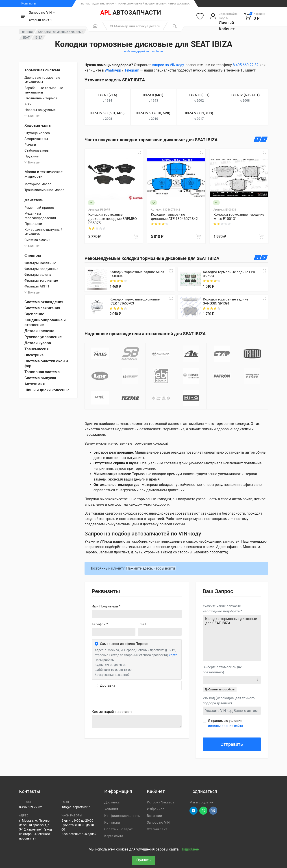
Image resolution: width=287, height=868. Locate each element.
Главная (27, 32)
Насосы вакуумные (40, 110)
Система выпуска (40, 378)
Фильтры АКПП (37, 286)
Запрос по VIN (42, 13)
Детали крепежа (39, 331)
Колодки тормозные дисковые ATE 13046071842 (174, 217)
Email (142, 624)
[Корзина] (255, 16)
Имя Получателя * (106, 606)
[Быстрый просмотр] (139, 152)
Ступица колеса (37, 133)
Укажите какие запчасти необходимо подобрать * (222, 609)
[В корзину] (136, 237)
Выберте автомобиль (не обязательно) (222, 670)
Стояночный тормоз (41, 98)
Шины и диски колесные (47, 390)
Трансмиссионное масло (45, 190)
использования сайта (226, 726)
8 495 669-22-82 (246, 65)
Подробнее (190, 849)
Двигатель (34, 200)
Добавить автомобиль (220, 689)
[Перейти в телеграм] (194, 811)
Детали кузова (38, 343)
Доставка (112, 802)
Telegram (132, 70)
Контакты (29, 3)
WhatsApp (113, 70)
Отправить (232, 744)
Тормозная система (42, 70)
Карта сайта (114, 836)
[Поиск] (175, 26)
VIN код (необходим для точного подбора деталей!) (229, 701)
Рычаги (30, 145)
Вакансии (154, 816)
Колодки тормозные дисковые (61, 32)
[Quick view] (171, 271)
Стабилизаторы (37, 150)
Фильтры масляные (40, 263)
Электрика (34, 355)
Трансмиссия (36, 349)
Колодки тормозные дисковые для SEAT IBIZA (232, 638)
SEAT (26, 37)
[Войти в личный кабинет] (224, 16)
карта (173, 655)
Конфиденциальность (122, 816)
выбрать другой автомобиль (143, 51)
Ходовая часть (38, 125)
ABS (28, 104)
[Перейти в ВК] (213, 811)
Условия (111, 809)
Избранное (156, 809)
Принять (143, 860)
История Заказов (161, 802)
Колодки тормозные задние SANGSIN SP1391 (226, 301)
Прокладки (33, 224)
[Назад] (258, 139)
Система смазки (37, 240)
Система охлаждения (44, 302)
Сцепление (34, 314)
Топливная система (42, 372)
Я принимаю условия (226, 723)
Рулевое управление (43, 337)
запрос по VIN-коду (168, 65)
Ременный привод (39, 208)
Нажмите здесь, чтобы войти (151, 568)
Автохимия (35, 384)
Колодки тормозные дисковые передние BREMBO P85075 (113, 219)
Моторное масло (38, 184)
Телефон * (100, 624)
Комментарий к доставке (112, 712)
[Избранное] (200, 16)
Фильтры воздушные (41, 269)
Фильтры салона (38, 275)
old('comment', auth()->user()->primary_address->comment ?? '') (137, 721)
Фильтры (33, 255)
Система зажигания (42, 308)
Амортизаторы (36, 139)
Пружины (32, 156)
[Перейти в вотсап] (203, 811)
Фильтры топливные (41, 281)
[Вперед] (264, 139)
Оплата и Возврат (118, 829)
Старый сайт (40, 20)
